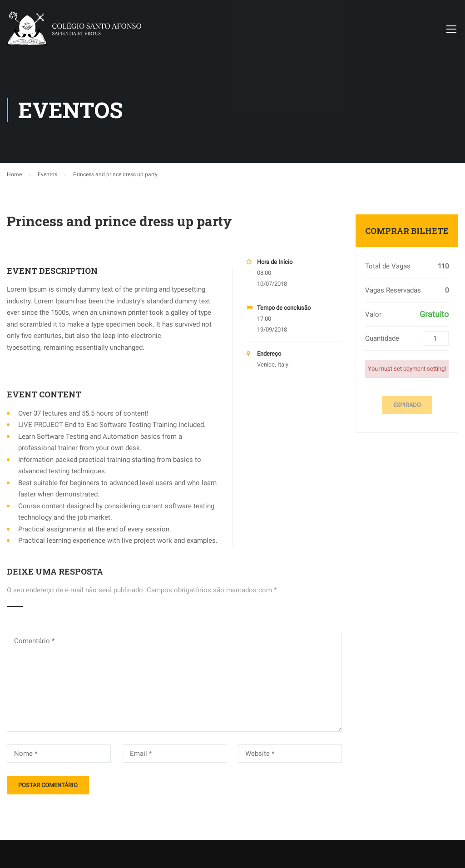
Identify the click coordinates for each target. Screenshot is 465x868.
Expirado (407, 405)
